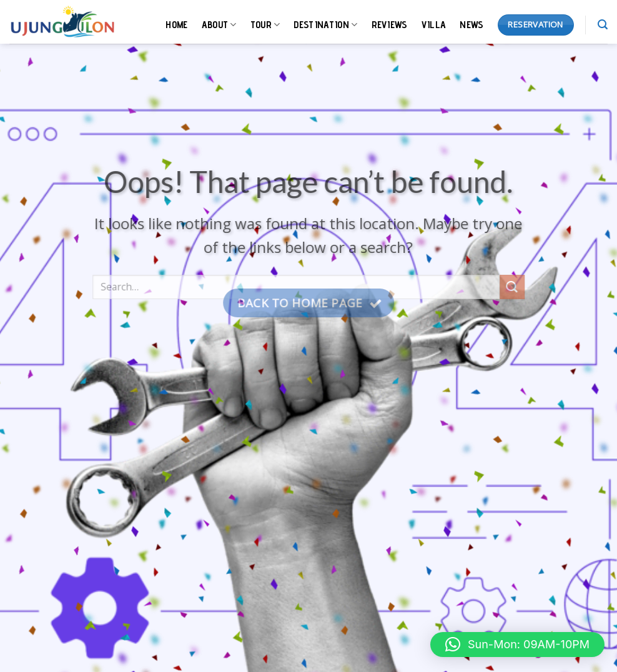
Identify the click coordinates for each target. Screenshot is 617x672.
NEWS (471, 25)
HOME (176, 25)
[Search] (603, 25)
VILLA (434, 25)
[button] (517, 645)
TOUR (265, 25)
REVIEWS (390, 25)
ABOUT (219, 25)
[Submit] (512, 293)
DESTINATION (325, 25)
